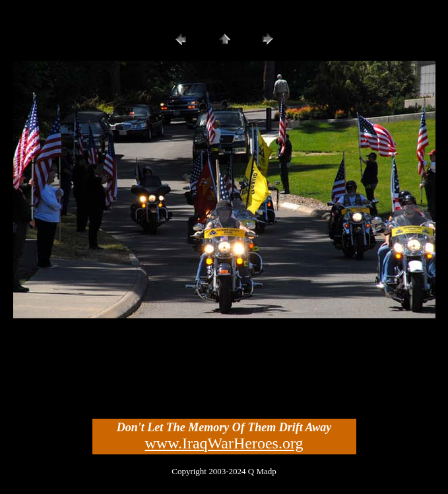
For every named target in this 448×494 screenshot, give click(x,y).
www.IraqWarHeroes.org (224, 443)
